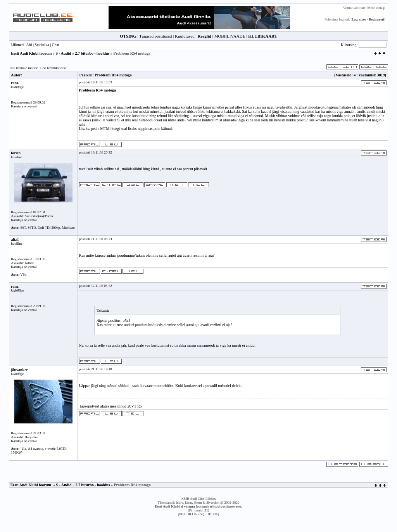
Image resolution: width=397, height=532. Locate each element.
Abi (29, 45)
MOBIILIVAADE (230, 36)
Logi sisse (359, 19)
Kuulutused (185, 36)
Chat (56, 45)
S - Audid (63, 53)
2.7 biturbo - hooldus (92, 53)
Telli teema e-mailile (23, 68)
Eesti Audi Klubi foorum (31, 53)
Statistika (42, 45)
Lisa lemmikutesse (53, 68)
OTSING (128, 36)
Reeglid (204, 36)
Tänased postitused (155, 36)
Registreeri (376, 19)
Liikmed (17, 45)
